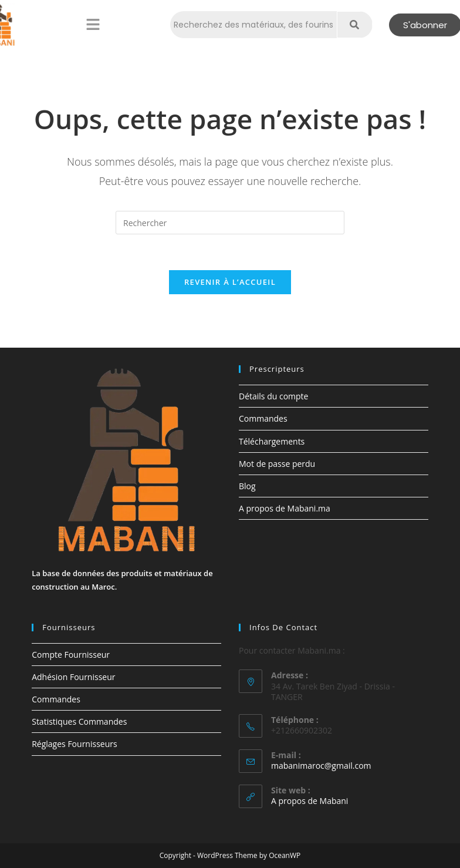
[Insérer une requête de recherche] (230, 223)
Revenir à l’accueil (230, 282)
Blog (247, 486)
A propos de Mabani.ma (285, 508)
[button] (93, 25)
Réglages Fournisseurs (74, 744)
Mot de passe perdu (277, 464)
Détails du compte (273, 396)
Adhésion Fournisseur (73, 677)
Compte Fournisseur (71, 655)
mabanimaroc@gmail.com (321, 766)
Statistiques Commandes (79, 721)
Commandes (263, 418)
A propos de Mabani (310, 801)
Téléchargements (272, 441)
